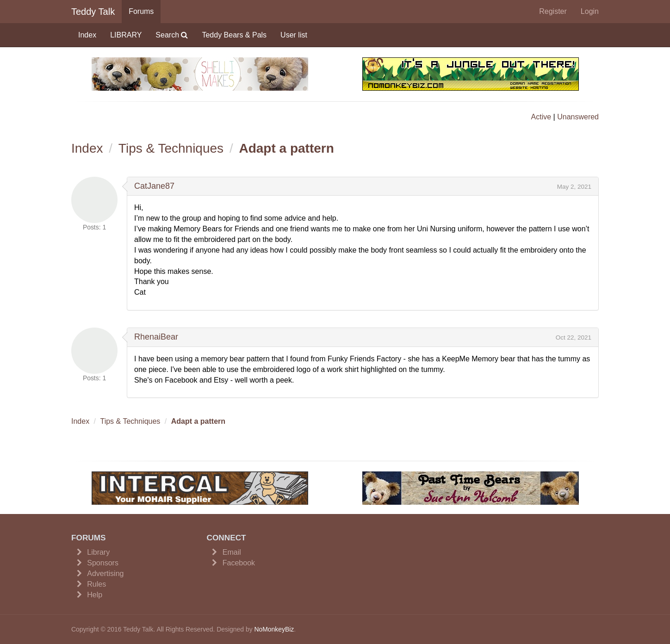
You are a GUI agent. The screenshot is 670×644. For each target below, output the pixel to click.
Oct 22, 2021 (574, 337)
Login (590, 11)
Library (98, 552)
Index (87, 35)
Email (232, 552)
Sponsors (103, 563)
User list (294, 35)
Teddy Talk (93, 12)
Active (541, 117)
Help (95, 595)
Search (172, 35)
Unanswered (578, 117)
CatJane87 (154, 186)
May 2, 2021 (574, 187)
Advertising (105, 573)
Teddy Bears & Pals (234, 35)
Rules (96, 584)
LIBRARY (126, 35)
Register (553, 11)
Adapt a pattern (286, 148)
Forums (141, 11)
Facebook (239, 563)
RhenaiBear (156, 337)
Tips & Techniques (171, 148)
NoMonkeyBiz (274, 629)
